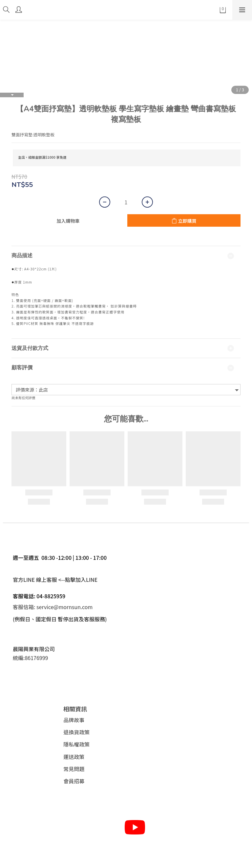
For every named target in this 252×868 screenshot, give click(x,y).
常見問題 (74, 769)
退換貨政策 (76, 732)
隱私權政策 (76, 744)
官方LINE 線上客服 (35, 580)
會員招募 (74, 781)
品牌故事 (74, 720)
